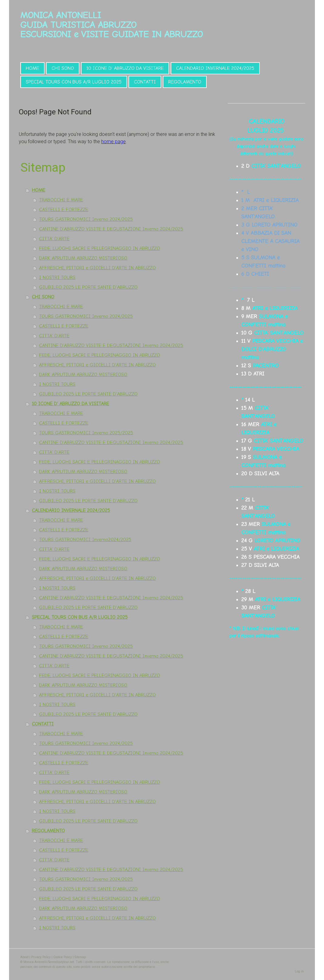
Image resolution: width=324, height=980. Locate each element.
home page (114, 141)
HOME (32, 68)
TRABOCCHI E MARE (61, 200)
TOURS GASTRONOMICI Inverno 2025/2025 (86, 433)
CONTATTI (145, 82)
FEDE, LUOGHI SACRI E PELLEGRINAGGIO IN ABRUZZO (100, 248)
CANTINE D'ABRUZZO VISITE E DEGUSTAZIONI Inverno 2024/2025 (111, 229)
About (24, 957)
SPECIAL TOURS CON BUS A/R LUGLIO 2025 (74, 82)
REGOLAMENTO (185, 82)
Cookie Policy (63, 957)
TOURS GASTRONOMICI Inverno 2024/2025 (86, 219)
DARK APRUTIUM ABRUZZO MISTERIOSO (83, 258)
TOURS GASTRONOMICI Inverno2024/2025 (85, 540)
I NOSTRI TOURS (57, 278)
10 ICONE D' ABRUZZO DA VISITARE (125, 68)
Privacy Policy (41, 957)
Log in (299, 971)
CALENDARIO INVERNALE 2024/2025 (215, 68)
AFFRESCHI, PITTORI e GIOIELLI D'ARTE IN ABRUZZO (97, 268)
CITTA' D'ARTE (54, 239)
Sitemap (80, 957)
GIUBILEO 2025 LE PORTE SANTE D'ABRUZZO (88, 287)
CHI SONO (63, 68)
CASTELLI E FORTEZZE (64, 210)
